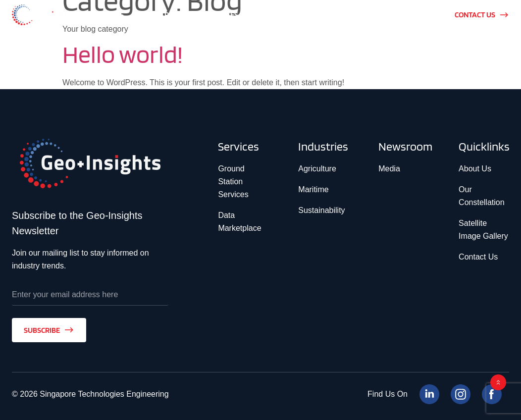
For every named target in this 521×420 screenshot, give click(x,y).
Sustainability (321, 210)
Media (389, 169)
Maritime (313, 189)
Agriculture (317, 169)
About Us (475, 169)
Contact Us (478, 257)
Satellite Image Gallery (483, 230)
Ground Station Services (233, 182)
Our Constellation (482, 196)
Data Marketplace (239, 222)
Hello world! (123, 54)
